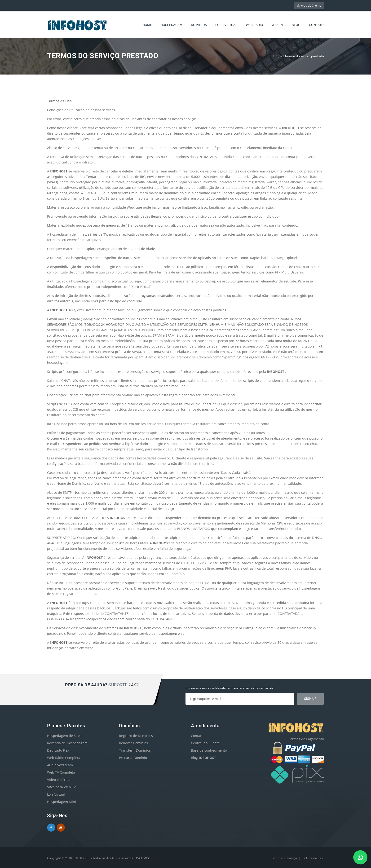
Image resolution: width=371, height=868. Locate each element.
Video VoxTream (60, 780)
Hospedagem (171, 25)
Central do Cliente (205, 743)
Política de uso (313, 858)
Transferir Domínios (135, 750)
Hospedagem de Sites (64, 736)
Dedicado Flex (58, 750)
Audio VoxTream (60, 765)
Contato (316, 25)
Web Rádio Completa (64, 758)
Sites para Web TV (61, 787)
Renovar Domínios (133, 743)
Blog (296, 25)
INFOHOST (81, 858)
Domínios (199, 25)
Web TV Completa (61, 772)
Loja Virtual (226, 25)
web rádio (254, 25)
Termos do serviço (284, 858)
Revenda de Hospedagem (67, 743)
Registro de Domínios (136, 736)
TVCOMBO (143, 858)
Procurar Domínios (134, 758)
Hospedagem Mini (62, 802)
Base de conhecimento (209, 750)
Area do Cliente (309, 6)
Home (147, 25)
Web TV (277, 25)
